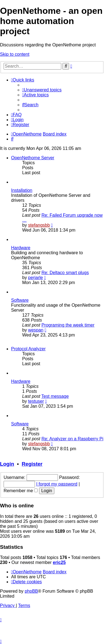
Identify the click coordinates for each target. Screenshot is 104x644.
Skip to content (15, 54)
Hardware (21, 248)
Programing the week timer (68, 325)
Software (20, 300)
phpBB (31, 591)
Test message (55, 396)
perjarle (35, 278)
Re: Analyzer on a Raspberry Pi (72, 439)
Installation (22, 190)
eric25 (59, 562)
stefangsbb (39, 225)
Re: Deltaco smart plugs (65, 273)
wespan (36, 330)
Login (7, 464)
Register (32, 464)
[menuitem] (42, 90)
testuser (36, 401)
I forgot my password (57, 484)
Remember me (21, 491)
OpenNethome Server (33, 158)
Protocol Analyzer (28, 349)
